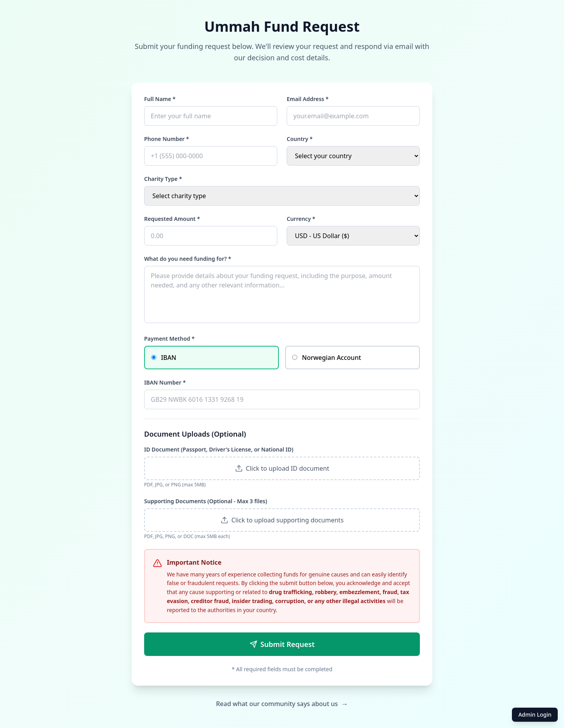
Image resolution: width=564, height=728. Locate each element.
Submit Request (282, 644)
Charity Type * (163, 179)
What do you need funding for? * (188, 259)
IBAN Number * (165, 382)
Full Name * (160, 99)
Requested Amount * (172, 219)
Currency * (301, 219)
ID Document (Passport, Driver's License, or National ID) (219, 449)
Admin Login (535, 714)
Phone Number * (167, 139)
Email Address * (308, 99)
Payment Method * (169, 339)
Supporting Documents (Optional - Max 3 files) (206, 501)
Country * (300, 139)
